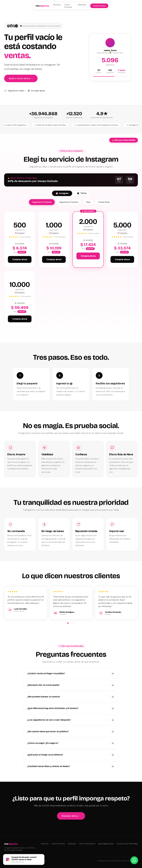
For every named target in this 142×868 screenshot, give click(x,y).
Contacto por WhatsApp (127, 844)
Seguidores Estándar (42, 202)
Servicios (57, 5)
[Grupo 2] (70, 623)
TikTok (82, 193)
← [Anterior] (4, 603)
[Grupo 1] (68, 623)
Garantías (82, 5)
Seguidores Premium (69, 202)
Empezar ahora (99, 6)
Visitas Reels (104, 202)
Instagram (62, 193)
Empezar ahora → (71, 816)
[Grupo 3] (72, 623)
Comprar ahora (20, 259)
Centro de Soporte (87, 844)
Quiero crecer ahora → (21, 78)
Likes (88, 202)
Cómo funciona (68, 6)
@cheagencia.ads (106, 844)
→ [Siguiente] (138, 603)
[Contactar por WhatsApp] (134, 860)
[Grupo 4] (74, 623)
